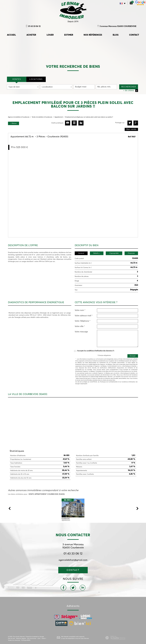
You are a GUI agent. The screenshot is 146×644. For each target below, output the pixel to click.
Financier (131, 253)
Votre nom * (80, 310)
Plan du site (11, 638)
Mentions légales (21, 638)
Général (81, 253)
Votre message (81, 332)
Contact (134, 35)
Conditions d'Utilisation (128, 382)
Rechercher (129, 87)
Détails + (97, 253)
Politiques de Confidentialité (109, 382)
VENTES (17, 79)
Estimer (69, 35)
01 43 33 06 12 (73, 554)
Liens (39, 638)
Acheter (31, 35)
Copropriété (114, 253)
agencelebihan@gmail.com (73, 560)
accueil (11, 35)
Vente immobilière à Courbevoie (42, 117)
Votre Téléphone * (83, 321)
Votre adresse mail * (84, 316)
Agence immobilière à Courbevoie (19, 117)
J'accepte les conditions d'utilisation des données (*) (95, 351)
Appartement (59, 117)
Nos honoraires (32, 638)
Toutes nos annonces (14, 640)
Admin (44, 638)
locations (36, 79)
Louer (50, 35)
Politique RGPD (26, 640)
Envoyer (133, 356)
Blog (116, 35)
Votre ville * (80, 326)
